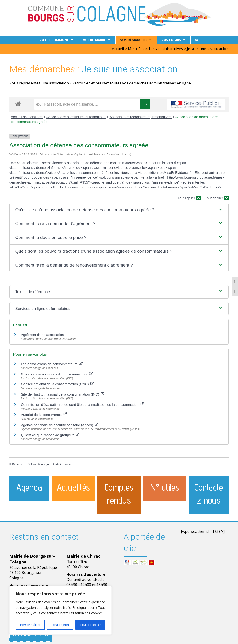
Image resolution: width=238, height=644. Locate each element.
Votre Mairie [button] (94, 40)
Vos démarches (134, 40)
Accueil (118, 48)
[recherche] (87, 104)
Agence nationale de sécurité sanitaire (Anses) (59, 425)
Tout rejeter (60, 625)
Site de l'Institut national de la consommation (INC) (63, 394)
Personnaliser (30, 625)
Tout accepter (90, 625)
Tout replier (189, 198)
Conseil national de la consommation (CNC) (57, 384)
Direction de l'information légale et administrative (42, 464)
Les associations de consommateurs (52, 364)
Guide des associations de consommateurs (57, 374)
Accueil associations (27, 117)
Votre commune (54, 40)
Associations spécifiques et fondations (76, 117)
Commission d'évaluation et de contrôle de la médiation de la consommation (82, 404)
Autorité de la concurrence (44, 414)
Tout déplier (217, 198)
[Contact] (197, 40)
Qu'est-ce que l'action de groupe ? (50, 435)
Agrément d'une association (42, 334)
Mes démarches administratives (155, 48)
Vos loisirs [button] (171, 40)
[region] (60, 610)
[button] (119, 210)
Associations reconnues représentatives (141, 117)
